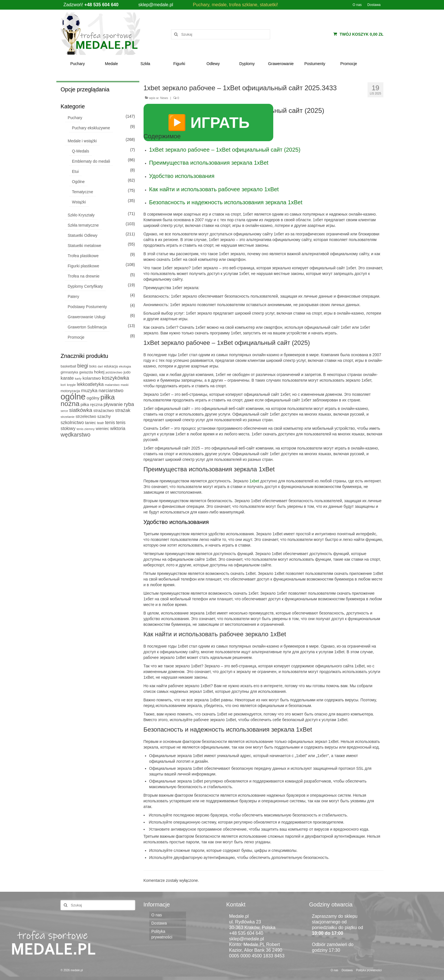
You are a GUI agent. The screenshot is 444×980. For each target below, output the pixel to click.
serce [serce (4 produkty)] (64, 411)
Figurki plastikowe (83, 266)
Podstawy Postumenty (87, 307)
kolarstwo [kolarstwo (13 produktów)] (91, 378)
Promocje (76, 337)
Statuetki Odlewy (83, 235)
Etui (75, 171)
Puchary (75, 118)
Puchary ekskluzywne (91, 128)
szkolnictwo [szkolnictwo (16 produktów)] (72, 422)
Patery (73, 296)
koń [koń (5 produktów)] (63, 385)
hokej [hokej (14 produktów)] (99, 372)
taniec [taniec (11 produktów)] (90, 423)
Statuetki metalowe (84, 246)
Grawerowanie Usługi (87, 317)
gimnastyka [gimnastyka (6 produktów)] (69, 372)
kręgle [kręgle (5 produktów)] (71, 385)
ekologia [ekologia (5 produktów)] (125, 366)
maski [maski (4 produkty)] (125, 385)
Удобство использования (182, 176)
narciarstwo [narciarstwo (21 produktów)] (111, 390)
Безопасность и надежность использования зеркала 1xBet (226, 202)
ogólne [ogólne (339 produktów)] (73, 396)
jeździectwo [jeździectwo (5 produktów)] (114, 372)
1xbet (254, 481)
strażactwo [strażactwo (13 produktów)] (104, 410)
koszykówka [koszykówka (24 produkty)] (116, 378)
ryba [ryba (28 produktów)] (129, 404)
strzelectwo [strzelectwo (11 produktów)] (86, 416)
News (164, 98)
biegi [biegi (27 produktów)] (83, 366)
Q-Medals (81, 151)
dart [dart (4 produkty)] (100, 366)
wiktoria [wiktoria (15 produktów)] (118, 428)
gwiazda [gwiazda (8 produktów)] (86, 372)
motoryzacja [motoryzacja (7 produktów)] (70, 391)
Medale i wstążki (82, 141)
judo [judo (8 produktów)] (127, 372)
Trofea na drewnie (84, 276)
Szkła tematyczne (83, 225)
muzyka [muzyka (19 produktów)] (89, 391)
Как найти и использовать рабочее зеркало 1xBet (214, 189)
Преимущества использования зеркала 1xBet (209, 163)
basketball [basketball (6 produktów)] (68, 366)
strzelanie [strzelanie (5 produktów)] (68, 417)
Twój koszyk (358, 34)
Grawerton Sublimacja (87, 327)
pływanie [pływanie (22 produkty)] (113, 404)
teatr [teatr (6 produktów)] (101, 423)
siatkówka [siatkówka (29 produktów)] (81, 410)
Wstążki (79, 202)
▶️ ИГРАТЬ (209, 122)
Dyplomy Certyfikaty (85, 286)
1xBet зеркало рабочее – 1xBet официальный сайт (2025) (225, 150)
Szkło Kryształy (81, 215)
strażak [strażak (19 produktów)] (123, 410)
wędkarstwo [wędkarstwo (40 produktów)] (75, 435)
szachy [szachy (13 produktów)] (104, 416)
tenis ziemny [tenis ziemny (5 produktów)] (86, 429)
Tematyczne (83, 192)
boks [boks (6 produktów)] (93, 366)
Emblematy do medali (91, 161)
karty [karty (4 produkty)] (78, 379)
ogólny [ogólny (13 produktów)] (93, 398)
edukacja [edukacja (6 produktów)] (111, 366)
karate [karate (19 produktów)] (67, 378)
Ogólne (78, 182)
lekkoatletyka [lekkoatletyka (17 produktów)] (90, 384)
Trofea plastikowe (83, 256)
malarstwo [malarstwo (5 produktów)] (112, 385)
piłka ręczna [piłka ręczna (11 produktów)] (91, 405)
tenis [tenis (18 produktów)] (110, 423)
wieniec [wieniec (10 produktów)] (102, 429)
